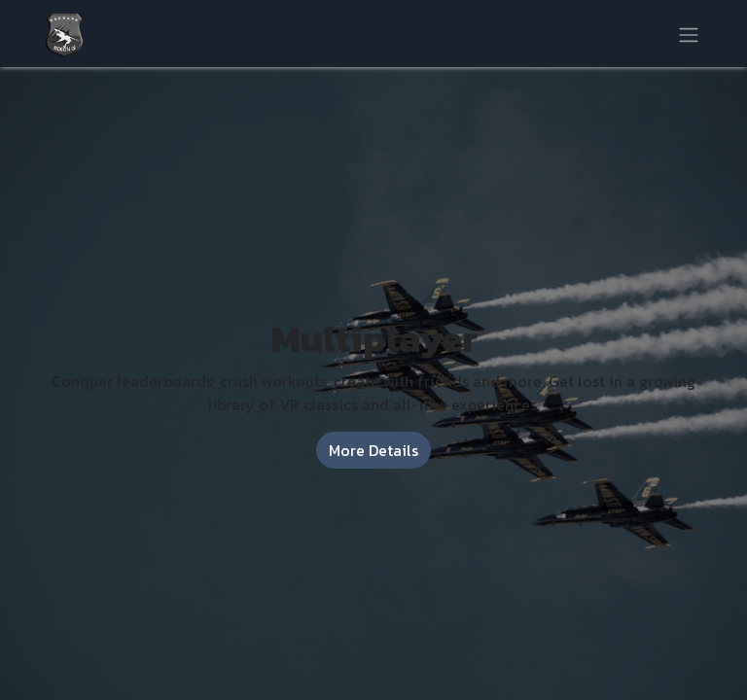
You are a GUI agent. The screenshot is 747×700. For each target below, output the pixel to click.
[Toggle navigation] (689, 33)
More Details (373, 450)
